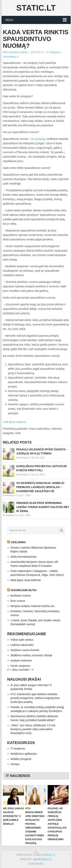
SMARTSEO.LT (42, 859)
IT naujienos (53, 52)
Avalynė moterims (21, 661)
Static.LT (36, 8)
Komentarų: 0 (11, 57)
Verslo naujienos (20, 666)
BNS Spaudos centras (15, 52)
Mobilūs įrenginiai (21, 759)
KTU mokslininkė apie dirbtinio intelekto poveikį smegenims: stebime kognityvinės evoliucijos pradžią (35, 698)
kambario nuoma (21, 596)
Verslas (15, 764)
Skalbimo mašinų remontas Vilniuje (31, 655)
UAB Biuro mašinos (14, 422)
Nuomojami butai (24, 590)
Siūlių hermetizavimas (24, 557)
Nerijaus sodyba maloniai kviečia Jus (33, 606)
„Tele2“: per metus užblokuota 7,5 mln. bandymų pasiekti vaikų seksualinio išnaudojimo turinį (33, 729)
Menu (9, 20)
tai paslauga (38, 139)
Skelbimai (18, 542)
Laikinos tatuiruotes (22, 645)
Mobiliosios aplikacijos (24, 754)
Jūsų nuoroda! (20, 670)
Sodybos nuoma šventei (25, 650)
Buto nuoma (18, 601)
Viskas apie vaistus (22, 640)
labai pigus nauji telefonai (26, 580)
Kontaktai (36, 864)
